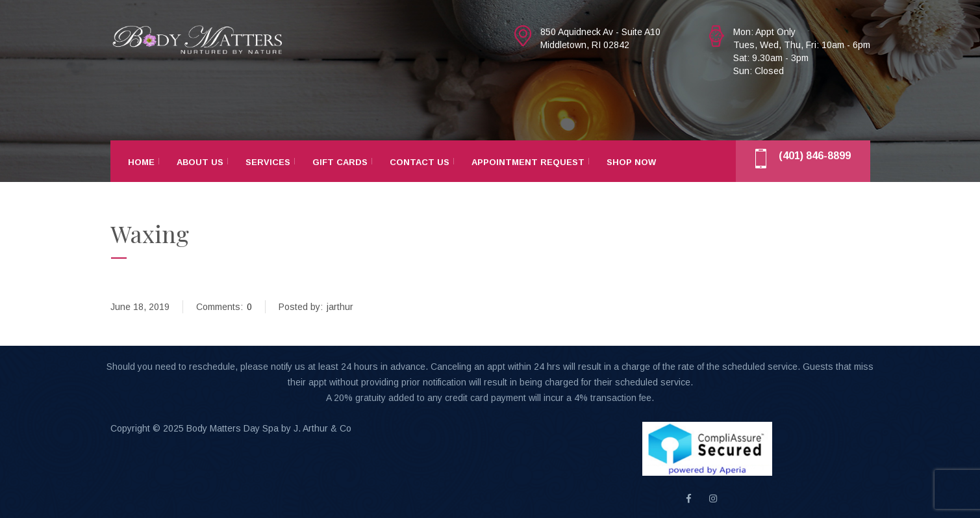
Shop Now (631, 162)
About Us (200, 162)
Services (268, 162)
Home (141, 162)
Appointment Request (528, 162)
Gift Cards (340, 162)
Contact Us (420, 162)
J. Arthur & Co (322, 428)
